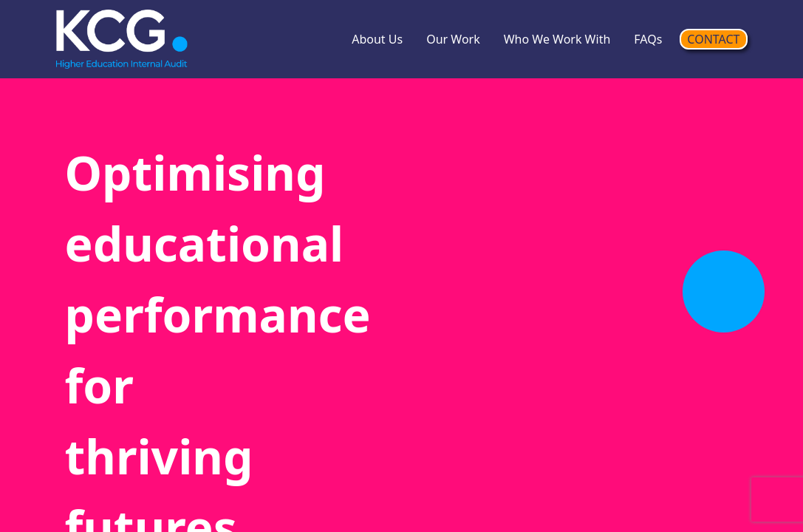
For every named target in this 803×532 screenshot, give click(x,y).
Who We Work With (557, 39)
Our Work (453, 39)
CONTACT (713, 39)
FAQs (648, 39)
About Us (377, 39)
